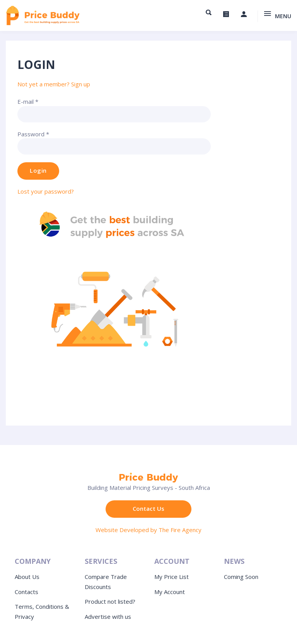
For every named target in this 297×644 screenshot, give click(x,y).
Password (33, 134)
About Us (27, 577)
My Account (170, 592)
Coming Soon (241, 577)
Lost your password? (46, 191)
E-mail (28, 101)
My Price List (172, 577)
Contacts (26, 592)
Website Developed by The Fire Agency (148, 530)
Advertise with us (108, 617)
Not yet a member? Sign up (54, 84)
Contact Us (148, 508)
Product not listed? (110, 601)
